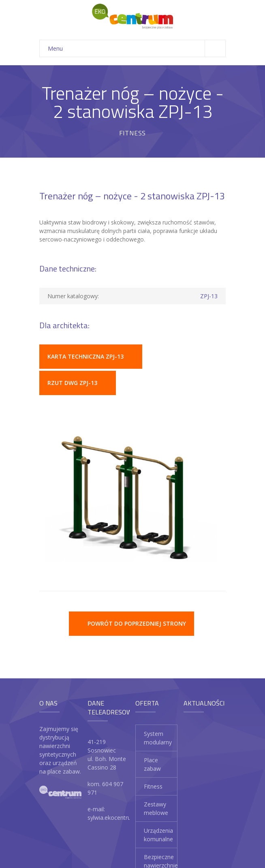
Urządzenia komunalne (158, 835)
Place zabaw (152, 764)
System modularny (158, 738)
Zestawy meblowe (156, 808)
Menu (137, 48)
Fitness (153, 786)
